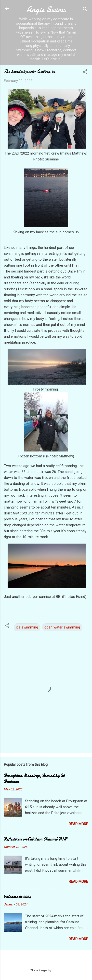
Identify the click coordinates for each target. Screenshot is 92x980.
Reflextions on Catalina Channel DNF (35, 839)
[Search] (85, 10)
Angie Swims (46, 10)
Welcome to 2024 (17, 897)
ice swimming (27, 627)
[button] (85, 73)
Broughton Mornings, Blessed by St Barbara (34, 779)
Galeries (57, 970)
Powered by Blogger (46, 961)
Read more (78, 824)
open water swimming (62, 627)
